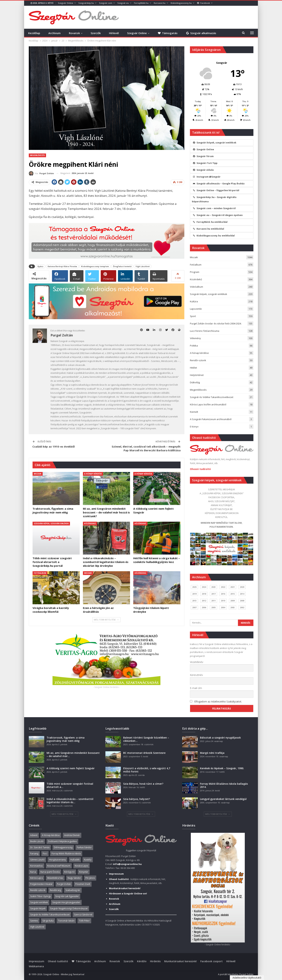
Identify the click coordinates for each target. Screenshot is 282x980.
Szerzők (96, 33)
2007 (194, 607)
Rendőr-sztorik (198, 360)
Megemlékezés (37, 155)
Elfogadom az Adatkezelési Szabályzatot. (218, 701)
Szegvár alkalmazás (201, 33)
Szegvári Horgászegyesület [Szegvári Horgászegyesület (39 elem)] (66, 902)
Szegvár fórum (203, 156)
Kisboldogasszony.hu (181, 3)
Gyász (40, 266)
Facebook (203, 3)
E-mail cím (196, 688)
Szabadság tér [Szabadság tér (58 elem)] (73, 890)
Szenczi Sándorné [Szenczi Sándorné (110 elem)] (83, 915)
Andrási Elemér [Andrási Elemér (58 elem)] (72, 835)
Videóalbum (196, 287)
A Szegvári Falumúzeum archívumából (211, 419)
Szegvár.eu (123, 3)
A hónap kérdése (93, 474)
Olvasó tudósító (200, 469)
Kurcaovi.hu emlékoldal (208, 229)
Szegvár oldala (203, 170)
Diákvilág (195, 382)
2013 (194, 601)
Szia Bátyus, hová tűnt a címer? (143, 784)
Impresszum (37, 961)
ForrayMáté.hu (141, 3)
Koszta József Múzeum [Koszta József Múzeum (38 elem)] (59, 866)
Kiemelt (194, 412)
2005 (213, 607)
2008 (242, 601)
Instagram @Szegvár (207, 177)
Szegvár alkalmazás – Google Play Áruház (219, 184)
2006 (204, 607)
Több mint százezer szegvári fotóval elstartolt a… (70, 785)
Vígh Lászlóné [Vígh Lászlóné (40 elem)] (37, 927)
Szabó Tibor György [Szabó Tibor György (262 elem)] (41, 896)
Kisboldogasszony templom (95, 266)
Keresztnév (196, 675)
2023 (213, 587)
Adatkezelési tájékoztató (247, 978)
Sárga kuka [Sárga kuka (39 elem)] (48, 921)
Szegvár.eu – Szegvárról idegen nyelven (218, 215)
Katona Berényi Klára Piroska (62, 266)
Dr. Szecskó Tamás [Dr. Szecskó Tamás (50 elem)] (40, 847)
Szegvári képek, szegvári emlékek (51, 523)
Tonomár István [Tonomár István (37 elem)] (66, 921)
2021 (233, 587)
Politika (194, 346)
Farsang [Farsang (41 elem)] (34, 854)
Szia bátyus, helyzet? (137, 799)
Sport (193, 316)
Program (195, 272)
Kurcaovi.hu (160, 3)
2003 (233, 607)
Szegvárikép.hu (86, 3)
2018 (204, 594)
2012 (204, 601)
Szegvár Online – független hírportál (216, 190)
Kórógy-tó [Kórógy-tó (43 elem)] (69, 872)
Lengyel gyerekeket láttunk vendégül (223, 799)
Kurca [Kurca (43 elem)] (33, 872)
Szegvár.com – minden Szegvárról (214, 208)
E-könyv (194, 427)
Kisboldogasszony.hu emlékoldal (214, 236)
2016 (223, 594)
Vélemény (195, 338)
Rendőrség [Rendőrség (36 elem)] (55, 890)
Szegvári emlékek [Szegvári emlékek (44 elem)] (39, 902)
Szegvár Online (66, 3)
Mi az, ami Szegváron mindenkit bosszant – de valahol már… (73, 754)
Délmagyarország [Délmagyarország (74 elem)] (63, 847)
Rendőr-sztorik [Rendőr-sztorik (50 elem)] (38, 890)
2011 (213, 601)
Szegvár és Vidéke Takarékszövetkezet (212, 397)
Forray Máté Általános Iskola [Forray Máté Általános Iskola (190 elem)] (66, 854)
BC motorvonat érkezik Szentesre (144, 753)
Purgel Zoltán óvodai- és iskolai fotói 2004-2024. (216, 323)
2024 (204, 587)
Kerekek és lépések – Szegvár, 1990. (222, 768)
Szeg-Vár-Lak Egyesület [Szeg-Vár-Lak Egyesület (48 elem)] (67, 896)
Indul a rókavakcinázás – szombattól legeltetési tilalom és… (70, 801)
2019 (194, 594)
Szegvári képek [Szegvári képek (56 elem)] (38, 908)
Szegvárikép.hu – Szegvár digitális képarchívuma (214, 199)
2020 (242, 587)
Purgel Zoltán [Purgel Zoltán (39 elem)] (64, 884)
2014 (242, 594)
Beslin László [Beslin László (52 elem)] (37, 841)
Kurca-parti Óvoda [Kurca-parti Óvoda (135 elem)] (50, 872)
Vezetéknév (197, 662)
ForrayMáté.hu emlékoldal (210, 222)
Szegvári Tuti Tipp (205, 163)
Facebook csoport (211, 961)
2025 (194, 587)
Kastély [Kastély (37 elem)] (88, 860)
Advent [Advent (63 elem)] (34, 835)
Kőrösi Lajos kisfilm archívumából (208, 404)
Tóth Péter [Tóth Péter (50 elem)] (84, 921)
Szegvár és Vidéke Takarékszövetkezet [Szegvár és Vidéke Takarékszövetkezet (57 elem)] (50, 915)
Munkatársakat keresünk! (180, 961)
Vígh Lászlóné (143, 266)
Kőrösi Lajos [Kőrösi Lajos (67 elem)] (37, 878)
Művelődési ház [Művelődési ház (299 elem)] (55, 878)
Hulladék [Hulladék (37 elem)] (75, 860)
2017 (213, 594)
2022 (223, 587)
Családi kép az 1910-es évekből (54, 446)
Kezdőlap (34, 33)
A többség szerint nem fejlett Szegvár (71, 768)
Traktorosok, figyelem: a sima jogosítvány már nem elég (66, 739)
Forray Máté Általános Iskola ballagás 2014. (224, 785)
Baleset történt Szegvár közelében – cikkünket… (146, 739)
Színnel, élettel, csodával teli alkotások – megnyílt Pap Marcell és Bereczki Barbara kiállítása (146, 448)
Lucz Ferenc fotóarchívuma (205, 331)
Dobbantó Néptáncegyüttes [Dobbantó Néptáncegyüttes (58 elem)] (62, 841)
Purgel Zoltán (246, 974)
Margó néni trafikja (212, 753)
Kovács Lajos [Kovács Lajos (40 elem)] (81, 866)
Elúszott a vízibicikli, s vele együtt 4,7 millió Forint (147, 770)
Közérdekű (90, 523)
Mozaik (38, 474)
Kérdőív (142, 961)
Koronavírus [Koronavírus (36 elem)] (37, 866)
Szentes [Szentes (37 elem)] (34, 921)
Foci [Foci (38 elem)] (45, 854)
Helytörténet (197, 375)
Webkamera (36, 966)
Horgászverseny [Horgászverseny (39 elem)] (57, 860)
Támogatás (168, 33)
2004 (223, 607)
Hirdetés (155, 961)
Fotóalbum (40, 573)
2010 (223, 601)
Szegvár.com (106, 3)
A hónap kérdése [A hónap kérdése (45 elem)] (51, 835)
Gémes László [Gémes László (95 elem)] (37, 860)
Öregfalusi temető (122, 266)
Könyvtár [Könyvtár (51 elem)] (84, 872)
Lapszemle (196, 309)
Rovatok (74, 33)
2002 (242, 607)
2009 (233, 601)
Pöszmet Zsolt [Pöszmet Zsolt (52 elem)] (83, 884)
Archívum (54, 33)
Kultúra (194, 301)
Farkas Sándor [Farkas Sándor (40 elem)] (84, 847)
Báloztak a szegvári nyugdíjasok (220, 738)
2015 (233, 594)
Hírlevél (114, 33)
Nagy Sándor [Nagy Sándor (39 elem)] (74, 878)
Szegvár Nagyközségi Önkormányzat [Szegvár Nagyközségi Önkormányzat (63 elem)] (69, 908)
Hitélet (193, 368)
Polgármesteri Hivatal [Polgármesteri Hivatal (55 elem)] (41, 884)
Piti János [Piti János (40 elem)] (90, 878)
